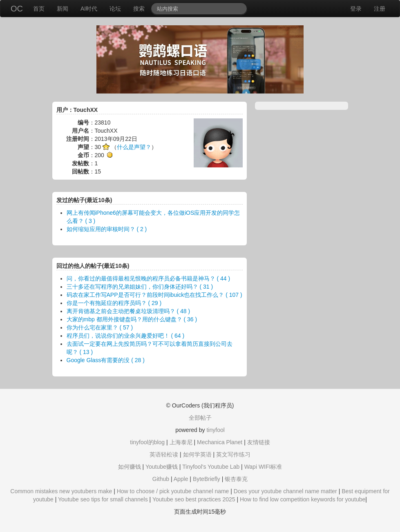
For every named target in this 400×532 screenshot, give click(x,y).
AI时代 (89, 9)
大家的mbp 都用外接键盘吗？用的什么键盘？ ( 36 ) (132, 319)
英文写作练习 (233, 454)
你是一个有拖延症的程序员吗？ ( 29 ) (114, 303)
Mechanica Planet (220, 442)
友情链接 (259, 442)
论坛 (115, 9)
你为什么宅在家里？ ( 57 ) (100, 327)
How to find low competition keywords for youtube (303, 499)
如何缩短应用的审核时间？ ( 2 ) (107, 229)
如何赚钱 (130, 467)
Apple (181, 479)
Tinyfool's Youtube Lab (211, 467)
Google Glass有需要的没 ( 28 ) (106, 360)
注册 (380, 9)
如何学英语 (197, 454)
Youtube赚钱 (162, 467)
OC (17, 9)
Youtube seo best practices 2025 (194, 499)
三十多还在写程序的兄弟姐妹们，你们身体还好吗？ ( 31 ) (140, 287)
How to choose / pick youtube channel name (173, 491)
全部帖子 (200, 418)
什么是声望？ (134, 147)
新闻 (63, 9)
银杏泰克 (236, 479)
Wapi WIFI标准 (263, 467)
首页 (39, 9)
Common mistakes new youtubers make (61, 491)
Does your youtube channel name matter (285, 491)
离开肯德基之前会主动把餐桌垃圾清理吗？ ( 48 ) (128, 311)
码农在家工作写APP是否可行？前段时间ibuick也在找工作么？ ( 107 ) (154, 295)
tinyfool (215, 430)
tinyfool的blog (147, 442)
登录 (356, 9)
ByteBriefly (207, 479)
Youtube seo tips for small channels (103, 499)
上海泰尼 (181, 442)
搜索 (139, 9)
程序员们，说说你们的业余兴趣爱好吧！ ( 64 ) (126, 336)
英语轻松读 (164, 454)
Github (161, 479)
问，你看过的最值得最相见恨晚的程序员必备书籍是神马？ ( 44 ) (149, 278)
